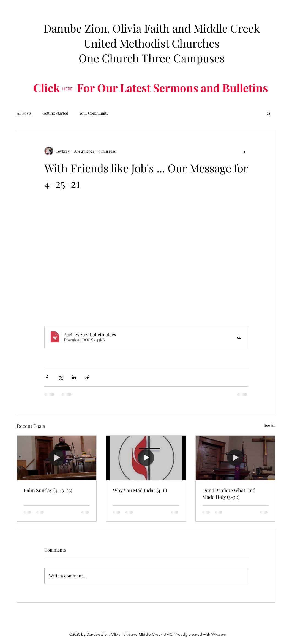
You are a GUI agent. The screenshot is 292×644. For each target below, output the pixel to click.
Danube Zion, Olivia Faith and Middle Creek (152, 28)
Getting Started (55, 113)
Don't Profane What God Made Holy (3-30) (229, 494)
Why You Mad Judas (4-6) (140, 490)
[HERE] (67, 89)
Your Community (94, 113)
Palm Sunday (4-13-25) (48, 490)
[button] (268, 113)
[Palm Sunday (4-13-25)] (57, 458)
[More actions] (245, 151)
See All (270, 425)
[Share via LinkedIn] (74, 377)
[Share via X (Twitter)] (60, 377)
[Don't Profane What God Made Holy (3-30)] (235, 458)
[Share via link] (87, 377)
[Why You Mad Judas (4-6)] (146, 458)
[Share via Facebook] (47, 377)
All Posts (24, 113)
